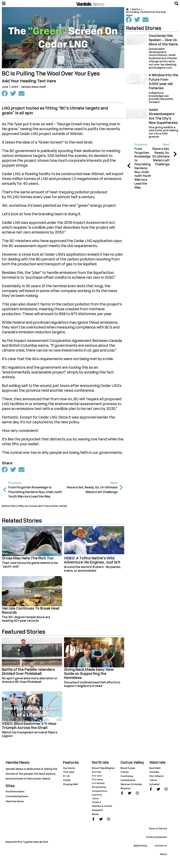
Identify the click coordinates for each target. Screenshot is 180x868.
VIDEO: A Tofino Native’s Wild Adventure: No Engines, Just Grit (92, 561)
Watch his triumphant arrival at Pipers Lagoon (30, 735)
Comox (125, 773)
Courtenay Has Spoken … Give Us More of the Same (163, 40)
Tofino (154, 781)
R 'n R (66, 777)
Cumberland (129, 781)
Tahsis (95, 802)
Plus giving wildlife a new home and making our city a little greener (163, 132)
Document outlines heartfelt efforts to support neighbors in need (92, 685)
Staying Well (71, 785)
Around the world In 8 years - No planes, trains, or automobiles (92, 570)
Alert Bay (97, 776)
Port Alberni (157, 777)
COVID (67, 781)
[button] (176, 4)
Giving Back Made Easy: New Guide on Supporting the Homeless (89, 675)
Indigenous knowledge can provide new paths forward (161, 97)
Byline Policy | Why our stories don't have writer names (37, 507)
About (164, 858)
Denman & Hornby (132, 785)
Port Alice (97, 780)
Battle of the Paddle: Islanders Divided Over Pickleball (28, 673)
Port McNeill (99, 787)
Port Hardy (98, 784)
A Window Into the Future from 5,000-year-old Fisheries (163, 81)
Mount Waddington (100, 770)
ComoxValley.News (18, 797)
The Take (69, 773)
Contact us (161, 850)
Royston (126, 789)
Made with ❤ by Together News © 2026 (27, 846)
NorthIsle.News (16, 792)
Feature (138, 9)
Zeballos (97, 806)
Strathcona (99, 791)
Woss (95, 818)
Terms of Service (158, 832)
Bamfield (155, 769)
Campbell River (100, 795)
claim (118, 241)
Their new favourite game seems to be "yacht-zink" (30, 566)
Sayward (98, 814)
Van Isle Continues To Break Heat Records (31, 611)
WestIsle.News (15, 802)
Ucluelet (155, 785)
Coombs (155, 773)
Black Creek (128, 769)
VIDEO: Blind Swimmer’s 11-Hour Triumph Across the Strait (29, 727)
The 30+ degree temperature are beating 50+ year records (26, 620)
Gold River (97, 799)
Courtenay (127, 777)
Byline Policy (140, 850)
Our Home (69, 769)
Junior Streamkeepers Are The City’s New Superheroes (163, 116)
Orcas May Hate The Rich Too (28, 559)
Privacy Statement (157, 841)
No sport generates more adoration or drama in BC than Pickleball (30, 681)
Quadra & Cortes (103, 810)
